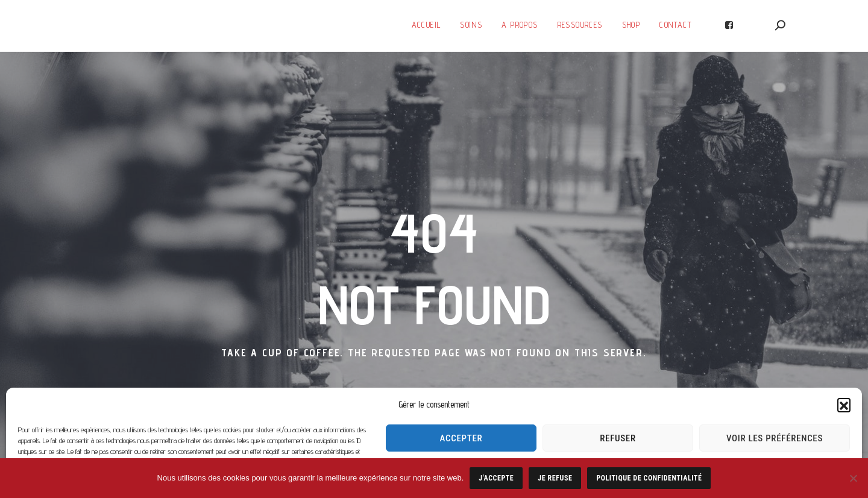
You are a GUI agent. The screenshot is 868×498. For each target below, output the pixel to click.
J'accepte (496, 478)
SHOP (631, 25)
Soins (471, 25)
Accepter (461, 438)
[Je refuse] (853, 478)
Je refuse (555, 478)
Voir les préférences (775, 438)
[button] (844, 405)
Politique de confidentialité (649, 478)
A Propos (520, 25)
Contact (675, 25)
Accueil (426, 25)
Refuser (618, 438)
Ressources (580, 25)
